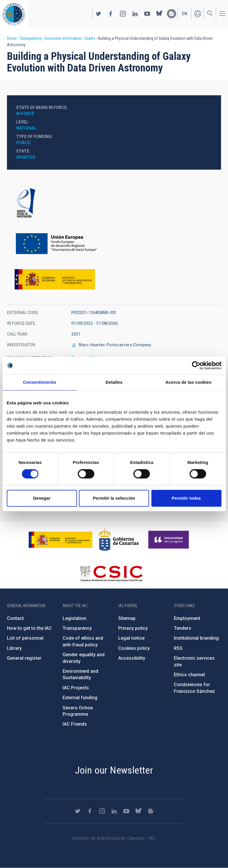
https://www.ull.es (169, 540)
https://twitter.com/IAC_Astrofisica (99, 14)
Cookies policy (134, 648)
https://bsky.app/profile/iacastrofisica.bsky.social (159, 14)
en (185, 14)
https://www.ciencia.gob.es (61, 540)
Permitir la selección (114, 498)
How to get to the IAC (29, 628)
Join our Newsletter (114, 770)
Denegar (42, 498)
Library (14, 648)
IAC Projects (76, 688)
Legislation (74, 618)
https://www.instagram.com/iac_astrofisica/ (123, 14)
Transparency (31, 38)
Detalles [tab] (114, 382)
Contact (15, 618)
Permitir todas (186, 498)
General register (24, 658)
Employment (187, 618)
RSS (178, 648)
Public (24, 143)
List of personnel (25, 638)
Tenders (183, 628)
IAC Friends (75, 724)
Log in (198, 14)
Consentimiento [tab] (40, 382)
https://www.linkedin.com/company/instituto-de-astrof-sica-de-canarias (135, 14)
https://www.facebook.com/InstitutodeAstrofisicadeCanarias (111, 14)
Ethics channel (189, 675)
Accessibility (132, 658)
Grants (90, 38)
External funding (80, 698)
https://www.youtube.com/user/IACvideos (147, 14)
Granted (26, 157)
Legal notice (131, 638)
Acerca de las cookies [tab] (188, 382)
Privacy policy (133, 628)
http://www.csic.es (111, 573)
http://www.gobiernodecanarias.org (119, 540)
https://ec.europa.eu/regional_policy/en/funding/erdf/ (114, 244)
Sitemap (127, 618)
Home (12, 38)
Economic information (63, 38)
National (26, 128)
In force (25, 114)
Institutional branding (196, 638)
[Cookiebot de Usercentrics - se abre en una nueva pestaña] (196, 365)
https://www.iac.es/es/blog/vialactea (172, 14)
